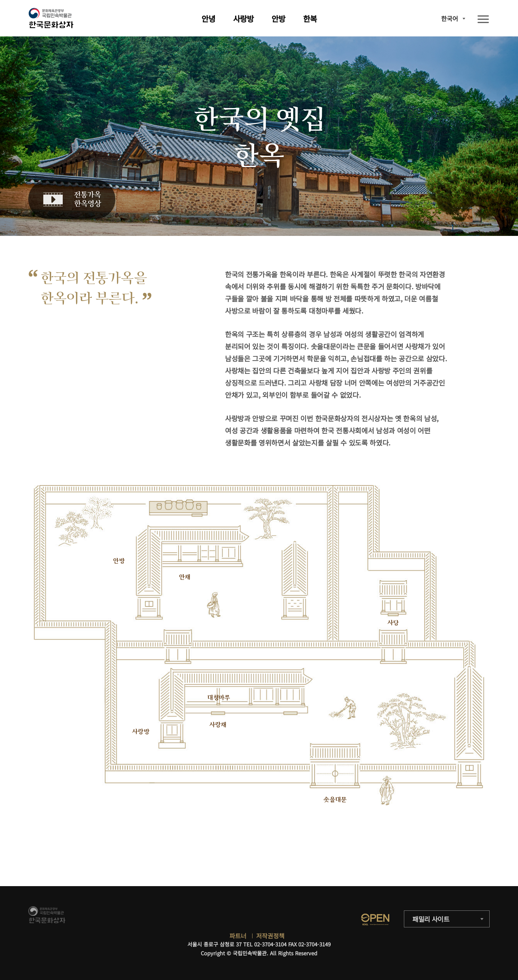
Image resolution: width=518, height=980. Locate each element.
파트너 (238, 936)
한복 (310, 18)
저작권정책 (270, 936)
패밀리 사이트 (431, 919)
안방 (278, 18)
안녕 (208, 18)
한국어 (450, 18)
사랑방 (243, 18)
